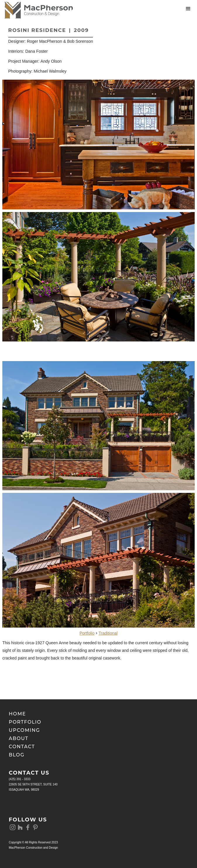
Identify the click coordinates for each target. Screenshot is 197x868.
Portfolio (87, 633)
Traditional (108, 633)
